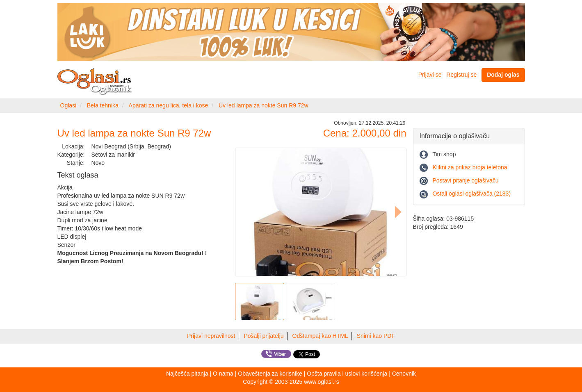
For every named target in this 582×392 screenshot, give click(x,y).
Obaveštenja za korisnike (270, 374)
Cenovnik (404, 374)
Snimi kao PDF (376, 336)
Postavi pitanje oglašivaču (465, 180)
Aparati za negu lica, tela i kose (169, 105)
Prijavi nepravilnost (211, 336)
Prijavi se (430, 75)
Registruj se (461, 75)
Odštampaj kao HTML (320, 336)
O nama (223, 374)
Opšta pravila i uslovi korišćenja (347, 374)
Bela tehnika (103, 105)
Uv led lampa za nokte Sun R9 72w (264, 105)
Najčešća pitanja (187, 374)
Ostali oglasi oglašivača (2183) (471, 194)
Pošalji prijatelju (264, 336)
